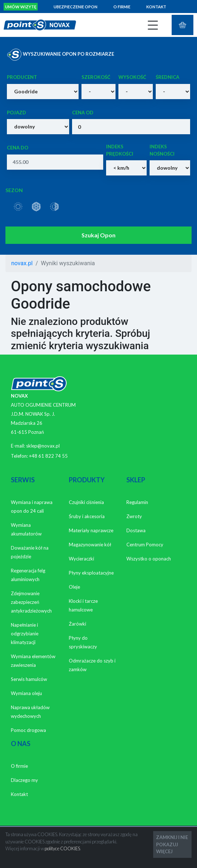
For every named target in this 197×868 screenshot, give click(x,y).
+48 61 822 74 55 (48, 456)
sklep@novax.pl (43, 446)
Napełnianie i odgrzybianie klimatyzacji (25, 634)
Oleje (74, 587)
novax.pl (22, 263)
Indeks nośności (162, 150)
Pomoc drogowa (28, 730)
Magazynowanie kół (90, 545)
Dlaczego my (24, 780)
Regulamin (137, 502)
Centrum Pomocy (145, 545)
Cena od (83, 113)
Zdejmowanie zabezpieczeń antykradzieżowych (31, 602)
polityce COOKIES (62, 848)
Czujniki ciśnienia (86, 502)
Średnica (167, 77)
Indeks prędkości (120, 150)
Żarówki (77, 624)
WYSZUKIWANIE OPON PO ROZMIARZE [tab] (60, 55)
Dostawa (136, 530)
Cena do (18, 148)
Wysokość (132, 77)
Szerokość (96, 77)
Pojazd (16, 113)
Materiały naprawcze (91, 530)
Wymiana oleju (26, 693)
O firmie (122, 7)
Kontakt (156, 7)
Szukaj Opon (98, 235)
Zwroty (134, 516)
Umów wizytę (21, 7)
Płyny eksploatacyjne (91, 573)
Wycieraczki (81, 559)
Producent (22, 77)
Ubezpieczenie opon (76, 7)
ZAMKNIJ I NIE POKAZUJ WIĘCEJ (172, 844)
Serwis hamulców (29, 679)
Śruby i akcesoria (87, 516)
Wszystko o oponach (149, 559)
